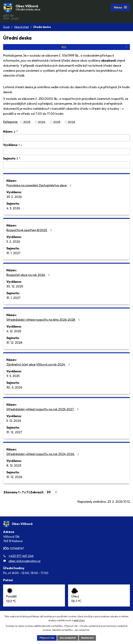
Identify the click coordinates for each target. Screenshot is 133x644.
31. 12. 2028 (14, 343)
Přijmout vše (47, 638)
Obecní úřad (21, 27)
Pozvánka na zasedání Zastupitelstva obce (40, 185)
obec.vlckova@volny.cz (25, 561)
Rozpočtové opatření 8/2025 (30, 230)
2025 (57, 122)
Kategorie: (10, 122)
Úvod (6, 27)
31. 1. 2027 (13, 253)
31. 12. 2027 (14, 432)
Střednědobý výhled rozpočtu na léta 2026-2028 (44, 320)
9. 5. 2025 (13, 376)
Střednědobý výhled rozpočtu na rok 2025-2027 (43, 409)
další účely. (79, 620)
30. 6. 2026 (14, 387)
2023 (27, 122)
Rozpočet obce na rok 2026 (29, 275)
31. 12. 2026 (14, 477)
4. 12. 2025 (14, 331)
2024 (42, 122)
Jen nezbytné (68, 638)
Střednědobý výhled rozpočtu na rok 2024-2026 (43, 454)
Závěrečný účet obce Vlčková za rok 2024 (39, 364)
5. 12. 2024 (14, 421)
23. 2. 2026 (14, 197)
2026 (72, 122)
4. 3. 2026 (13, 208)
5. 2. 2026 (13, 242)
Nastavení (87, 638)
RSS (95, 47)
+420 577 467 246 (21, 556)
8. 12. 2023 (14, 465)
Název (9, 131)
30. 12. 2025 (15, 286)
